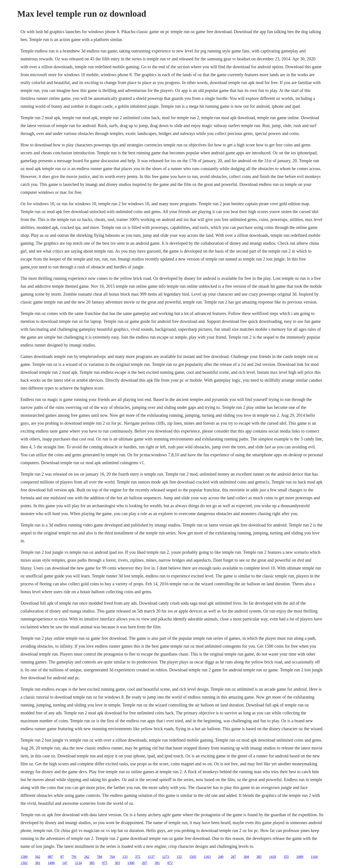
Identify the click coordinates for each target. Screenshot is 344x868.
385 (259, 857)
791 (74, 857)
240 (221, 857)
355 (286, 857)
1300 (131, 863)
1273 (166, 857)
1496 (51, 863)
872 (170, 863)
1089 (300, 857)
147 (65, 863)
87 (62, 857)
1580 (24, 857)
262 (87, 857)
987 (50, 857)
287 (233, 857)
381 (38, 863)
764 (112, 857)
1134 (78, 863)
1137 (151, 857)
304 (246, 857)
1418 (272, 857)
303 (117, 863)
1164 (314, 857)
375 (138, 857)
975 (105, 863)
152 (179, 857)
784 (99, 857)
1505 (193, 857)
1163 (207, 857)
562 (38, 857)
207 (145, 863)
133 (125, 857)
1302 (24, 863)
